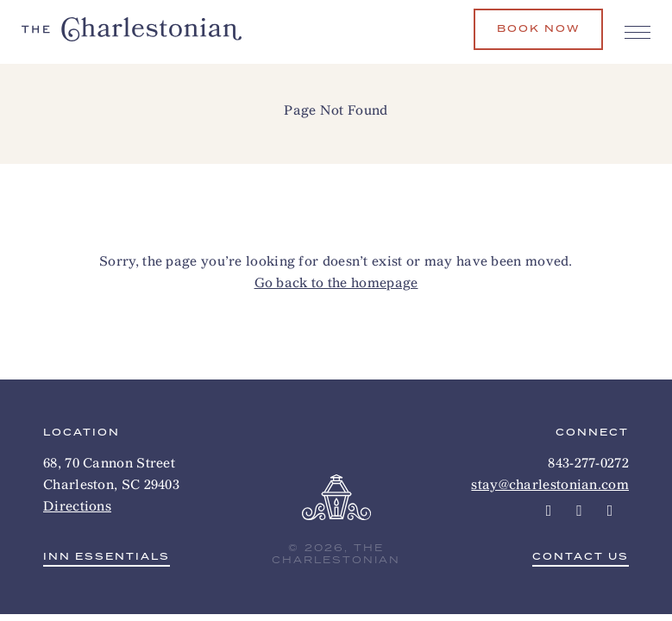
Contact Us (581, 558)
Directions (77, 506)
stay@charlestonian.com (550, 484)
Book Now (538, 29)
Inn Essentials (107, 558)
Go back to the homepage (336, 282)
